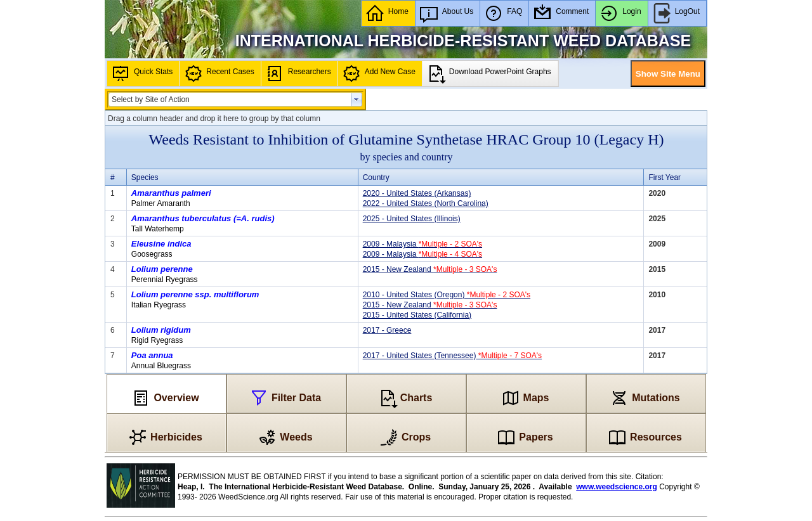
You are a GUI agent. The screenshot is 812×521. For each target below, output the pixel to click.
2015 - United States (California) (417, 315)
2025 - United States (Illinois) (412, 219)
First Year (665, 177)
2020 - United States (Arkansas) (417, 193)
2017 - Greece (387, 330)
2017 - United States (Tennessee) (452, 356)
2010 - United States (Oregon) (447, 295)
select (357, 100)
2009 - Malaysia (422, 244)
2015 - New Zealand (430, 269)
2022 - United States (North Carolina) (426, 203)
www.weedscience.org (617, 487)
